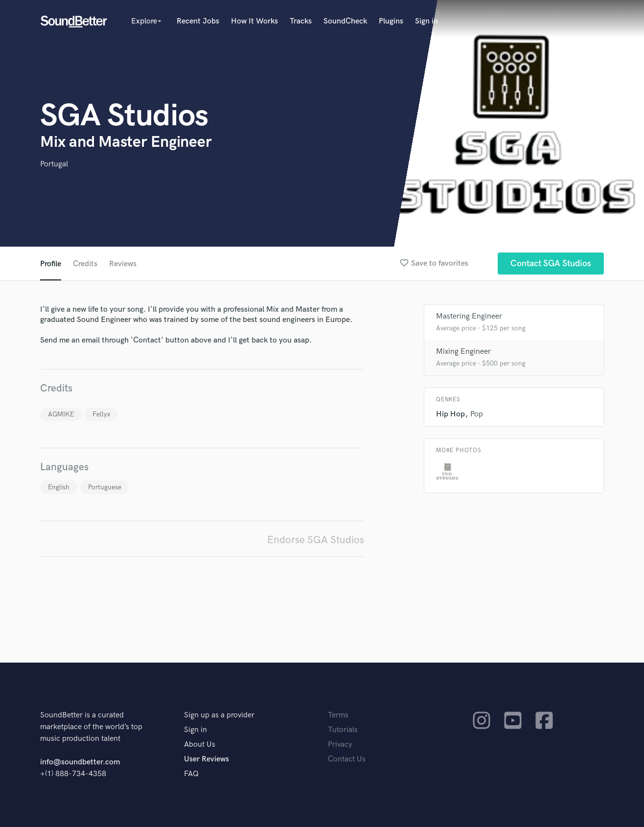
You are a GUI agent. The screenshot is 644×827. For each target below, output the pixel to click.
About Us (200, 745)
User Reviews (207, 759)
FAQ (191, 774)
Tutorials (343, 730)
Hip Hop (450, 414)
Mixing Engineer (463, 352)
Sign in (426, 21)
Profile (51, 264)
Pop (477, 414)
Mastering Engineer (469, 316)
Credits (85, 264)
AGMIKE (61, 414)
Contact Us (347, 759)
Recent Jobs (198, 21)
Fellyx (101, 414)
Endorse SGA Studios (316, 540)
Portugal (54, 164)
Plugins (391, 21)
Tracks (301, 21)
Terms (338, 715)
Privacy (340, 745)
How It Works (254, 21)
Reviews (123, 264)
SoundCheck (345, 21)
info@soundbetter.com (80, 762)
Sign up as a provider (219, 715)
